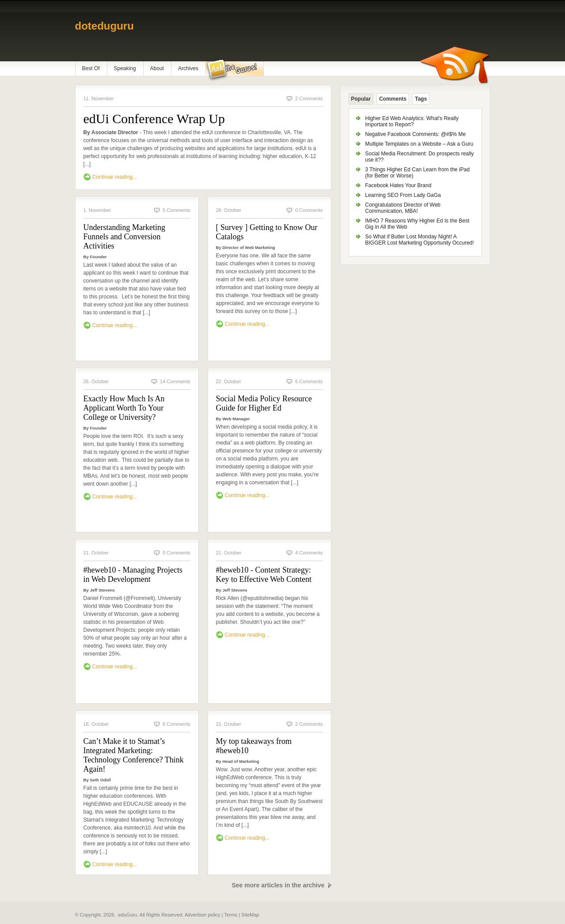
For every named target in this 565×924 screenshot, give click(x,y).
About (157, 68)
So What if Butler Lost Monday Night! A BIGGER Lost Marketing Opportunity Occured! (420, 240)
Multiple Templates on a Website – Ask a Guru (419, 144)
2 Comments (309, 98)
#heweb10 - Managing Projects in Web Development (133, 575)
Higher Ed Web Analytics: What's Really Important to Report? (412, 121)
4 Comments (309, 553)
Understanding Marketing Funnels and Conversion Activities (124, 237)
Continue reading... (115, 177)
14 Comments (175, 381)
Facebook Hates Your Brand (398, 185)
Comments (393, 99)
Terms (231, 915)
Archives (188, 68)
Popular (361, 99)
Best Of (91, 68)
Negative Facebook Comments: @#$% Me (416, 134)
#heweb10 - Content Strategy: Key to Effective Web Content (264, 575)
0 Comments (309, 210)
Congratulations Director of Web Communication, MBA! (403, 208)
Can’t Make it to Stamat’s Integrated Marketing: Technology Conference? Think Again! (134, 755)
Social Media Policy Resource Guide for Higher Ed (264, 403)
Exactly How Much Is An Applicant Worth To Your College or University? (124, 408)
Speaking (125, 68)
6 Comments (309, 381)
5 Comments (176, 210)
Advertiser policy (203, 915)
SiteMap (250, 915)
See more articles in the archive (278, 885)
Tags (421, 99)
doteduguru (104, 26)
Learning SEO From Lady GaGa (403, 195)
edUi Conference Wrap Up (154, 119)
